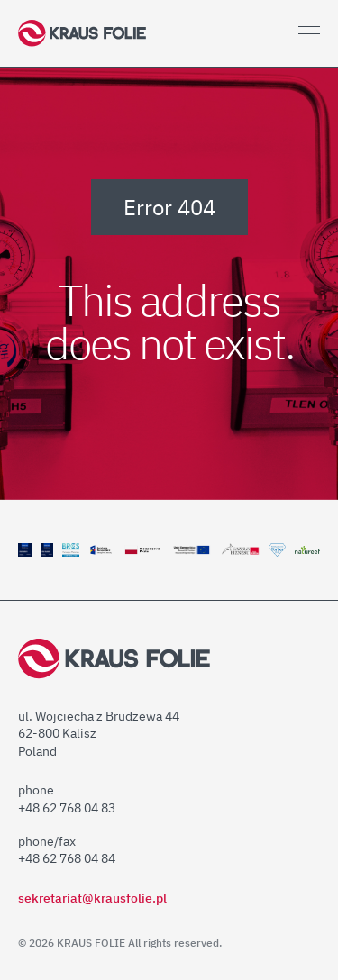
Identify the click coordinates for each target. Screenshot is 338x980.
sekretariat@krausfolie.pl (92, 898)
